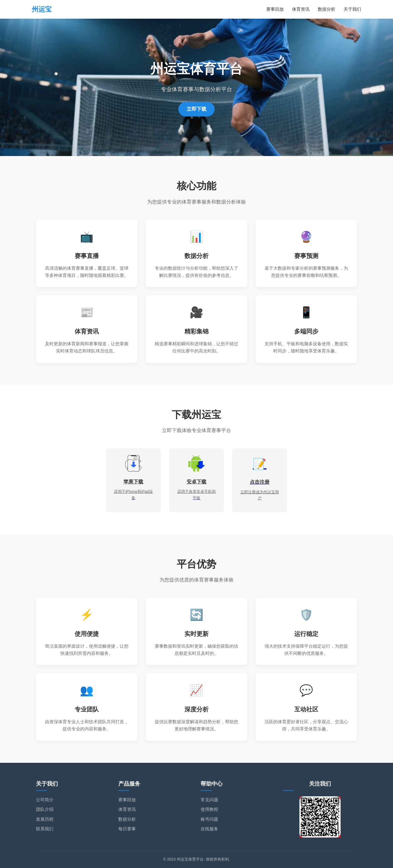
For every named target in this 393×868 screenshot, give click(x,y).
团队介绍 (45, 809)
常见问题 (209, 800)
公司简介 (45, 800)
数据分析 (327, 9)
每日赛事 (127, 829)
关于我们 (352, 9)
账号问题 (209, 819)
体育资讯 (301, 9)
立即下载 (196, 109)
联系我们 (45, 829)
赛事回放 (275, 9)
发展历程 (45, 819)
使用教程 (209, 809)
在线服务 (209, 829)
